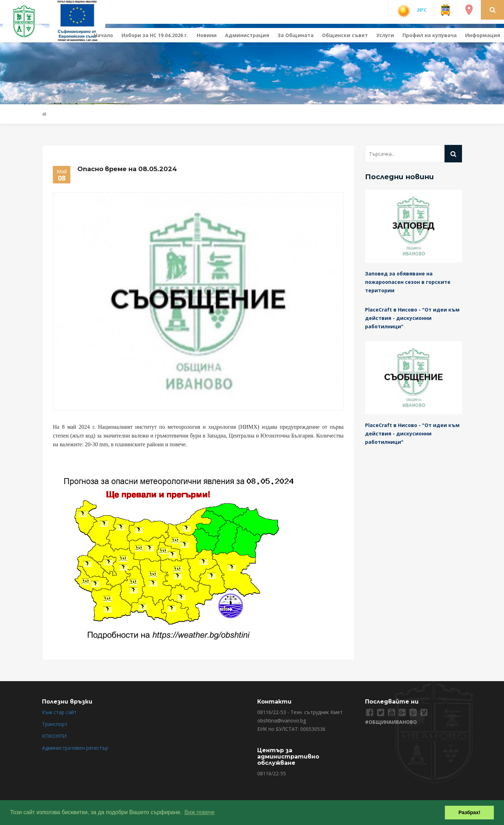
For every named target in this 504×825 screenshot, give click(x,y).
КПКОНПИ (54, 736)
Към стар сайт (59, 712)
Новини (207, 35)
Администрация (247, 35)
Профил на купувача (430, 35)
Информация (483, 35)
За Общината (296, 35)
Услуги (385, 35)
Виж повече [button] (199, 812)
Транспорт (55, 724)
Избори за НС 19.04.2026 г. (155, 35)
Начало (103, 35)
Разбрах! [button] (470, 812)
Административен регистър (75, 748)
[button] (493, 9)
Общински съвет (345, 35)
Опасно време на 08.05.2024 (127, 169)
